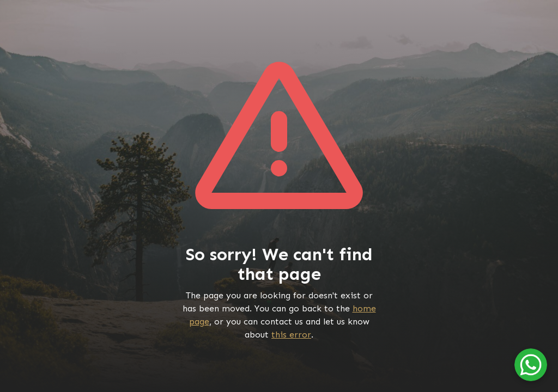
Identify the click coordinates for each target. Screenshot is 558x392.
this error (291, 335)
